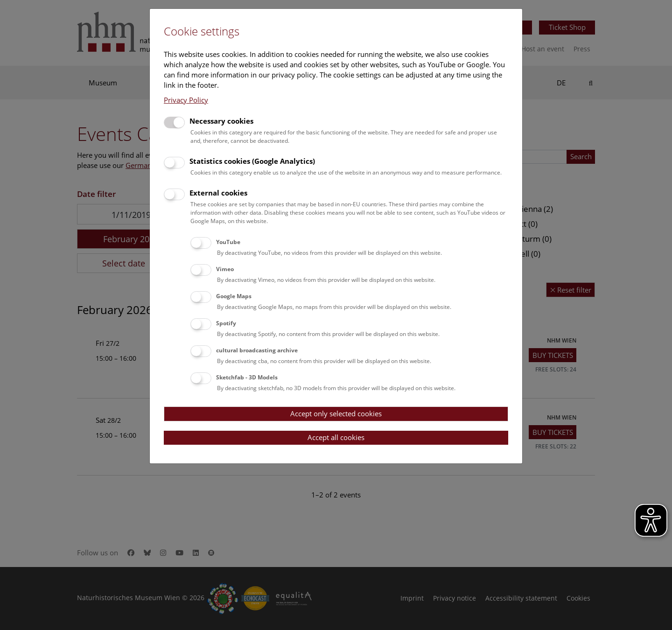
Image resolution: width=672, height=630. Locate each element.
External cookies (218, 193)
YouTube (228, 242)
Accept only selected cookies (336, 413)
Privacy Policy (186, 100)
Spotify (226, 323)
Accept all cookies (336, 437)
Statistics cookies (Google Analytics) (252, 161)
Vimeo (225, 269)
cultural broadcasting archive (257, 350)
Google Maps (234, 296)
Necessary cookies (221, 121)
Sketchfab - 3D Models (247, 377)
